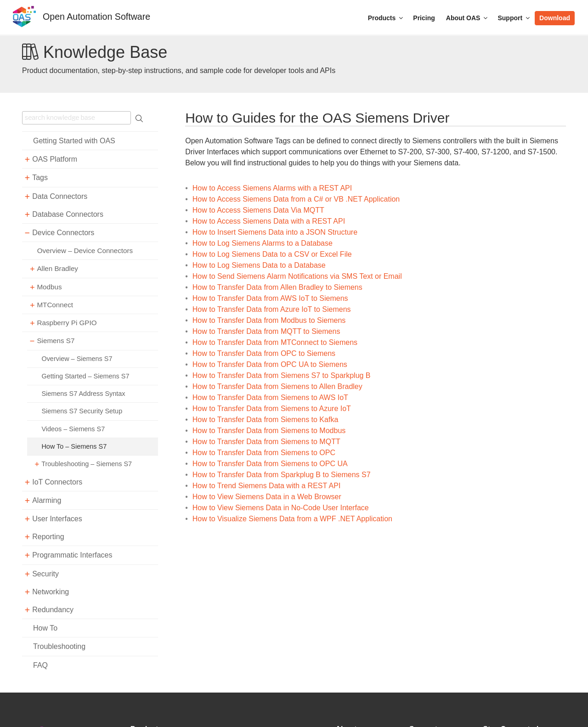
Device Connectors (63, 233)
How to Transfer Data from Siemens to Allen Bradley (277, 386)
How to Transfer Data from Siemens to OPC (264, 453)
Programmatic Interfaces (72, 555)
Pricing (424, 18)
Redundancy (53, 610)
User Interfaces (57, 519)
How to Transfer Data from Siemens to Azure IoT (272, 409)
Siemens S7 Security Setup (82, 411)
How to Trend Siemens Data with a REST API (267, 486)
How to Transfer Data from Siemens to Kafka (265, 420)
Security (45, 574)
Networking (51, 592)
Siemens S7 (56, 341)
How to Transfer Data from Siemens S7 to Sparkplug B (282, 375)
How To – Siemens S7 (74, 446)
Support (514, 18)
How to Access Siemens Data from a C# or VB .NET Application (296, 199)
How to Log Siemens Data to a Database (259, 265)
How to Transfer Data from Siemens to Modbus (269, 431)
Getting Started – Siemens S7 (85, 376)
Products (386, 18)
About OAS (468, 18)
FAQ (40, 665)
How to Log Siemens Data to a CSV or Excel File (272, 254)
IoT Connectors (57, 482)
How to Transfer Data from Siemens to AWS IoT (270, 397)
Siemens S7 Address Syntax (83, 394)
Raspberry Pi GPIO (67, 323)
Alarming (47, 500)
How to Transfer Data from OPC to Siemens (264, 353)
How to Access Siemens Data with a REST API (269, 221)
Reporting (48, 537)
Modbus (49, 287)
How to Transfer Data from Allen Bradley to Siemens (277, 287)
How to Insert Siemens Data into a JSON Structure (275, 232)
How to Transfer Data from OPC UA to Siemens (270, 364)
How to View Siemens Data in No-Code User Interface (281, 508)
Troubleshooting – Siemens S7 (87, 464)
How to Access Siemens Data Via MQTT (258, 210)
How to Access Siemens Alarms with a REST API (272, 188)
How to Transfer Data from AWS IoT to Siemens (270, 298)
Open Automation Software (96, 17)
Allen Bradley (57, 268)
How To (45, 628)
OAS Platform (55, 159)
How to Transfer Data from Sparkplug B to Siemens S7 (282, 475)
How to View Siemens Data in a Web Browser (267, 497)
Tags (40, 178)
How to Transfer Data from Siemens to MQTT (266, 442)
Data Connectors (60, 196)
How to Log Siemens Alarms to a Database (263, 243)
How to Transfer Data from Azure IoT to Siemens (272, 309)
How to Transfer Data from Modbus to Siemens (269, 320)
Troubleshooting (59, 646)
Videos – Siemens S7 (73, 429)
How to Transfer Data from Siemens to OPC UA (270, 464)
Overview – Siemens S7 (77, 359)
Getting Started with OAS (74, 141)
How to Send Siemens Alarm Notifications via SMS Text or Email (297, 276)
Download (555, 18)
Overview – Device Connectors (85, 251)
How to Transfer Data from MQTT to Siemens (266, 331)
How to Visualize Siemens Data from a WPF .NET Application (292, 519)
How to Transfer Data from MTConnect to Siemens (275, 342)
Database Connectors (68, 214)
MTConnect (55, 305)
